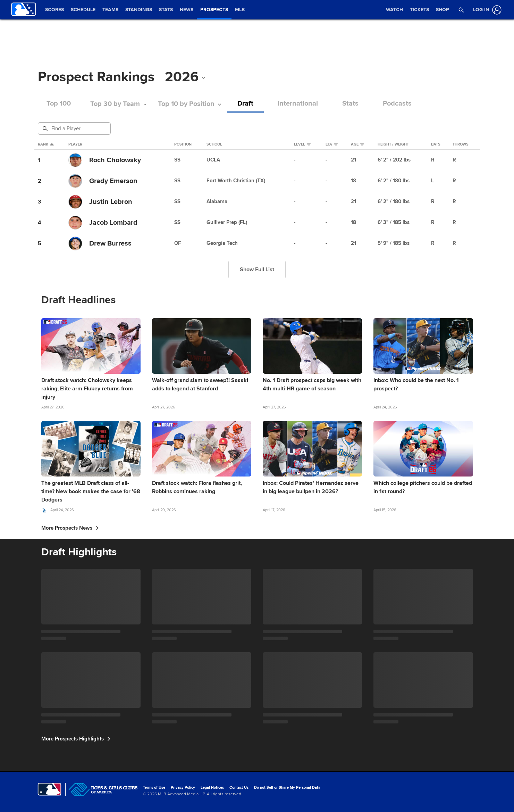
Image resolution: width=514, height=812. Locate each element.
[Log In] (486, 10)
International (298, 104)
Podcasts (397, 104)
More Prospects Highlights (76, 739)
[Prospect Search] (75, 129)
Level (302, 144)
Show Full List (257, 270)
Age (357, 144)
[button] (461, 10)
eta (332, 144)
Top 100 (59, 104)
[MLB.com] (49, 789)
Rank (46, 144)
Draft (245, 104)
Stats (350, 104)
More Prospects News (70, 528)
